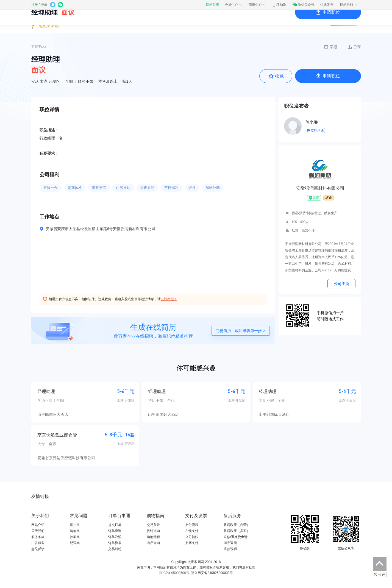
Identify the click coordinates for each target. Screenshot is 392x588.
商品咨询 (153, 543)
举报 (330, 47)
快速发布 (327, 5)
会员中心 (233, 5)
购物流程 (153, 537)
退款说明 (230, 549)
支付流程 (192, 525)
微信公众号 (303, 5)
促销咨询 (153, 531)
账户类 (75, 525)
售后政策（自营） (237, 525)
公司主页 (341, 284)
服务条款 (38, 537)
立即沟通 (315, 130)
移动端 (279, 5)
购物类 (75, 531)
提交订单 (115, 525)
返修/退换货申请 (236, 537)
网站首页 (213, 5)
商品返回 (230, 543)
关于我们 (38, 531)
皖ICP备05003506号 (174, 573)
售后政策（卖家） (237, 531)
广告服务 (38, 543)
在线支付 (192, 531)
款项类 (75, 537)
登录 (44, 5)
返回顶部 (380, 564)
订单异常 (115, 543)
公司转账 (192, 537)
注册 (35, 5)
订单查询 (115, 531)
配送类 (75, 543)
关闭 (380, 575)
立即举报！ (169, 299)
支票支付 (192, 543)
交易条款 (153, 525)
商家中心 (257, 5)
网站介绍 (38, 525)
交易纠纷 (115, 549)
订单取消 (115, 537)
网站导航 (349, 5)
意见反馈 (38, 549)
